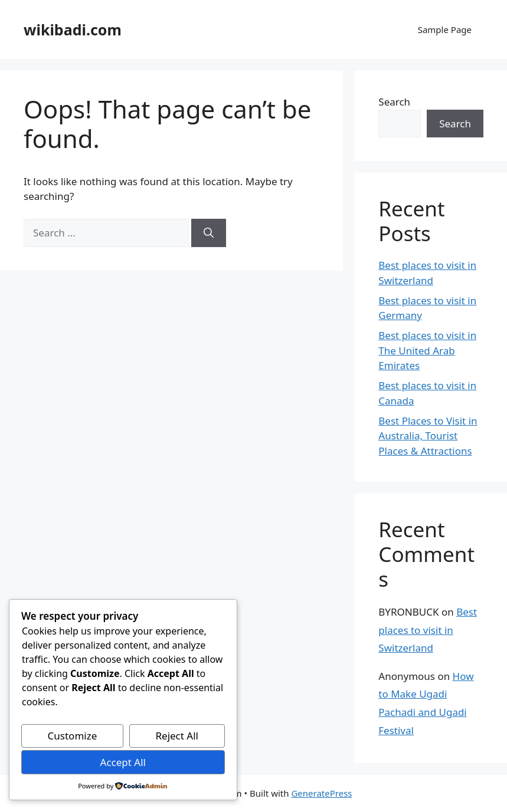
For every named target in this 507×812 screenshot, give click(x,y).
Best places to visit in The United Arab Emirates (427, 350)
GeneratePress (321, 793)
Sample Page (445, 29)
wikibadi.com (73, 29)
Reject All (177, 736)
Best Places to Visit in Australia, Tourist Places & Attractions (428, 436)
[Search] (209, 233)
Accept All (123, 762)
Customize (73, 736)
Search (394, 102)
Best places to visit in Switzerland (428, 630)
